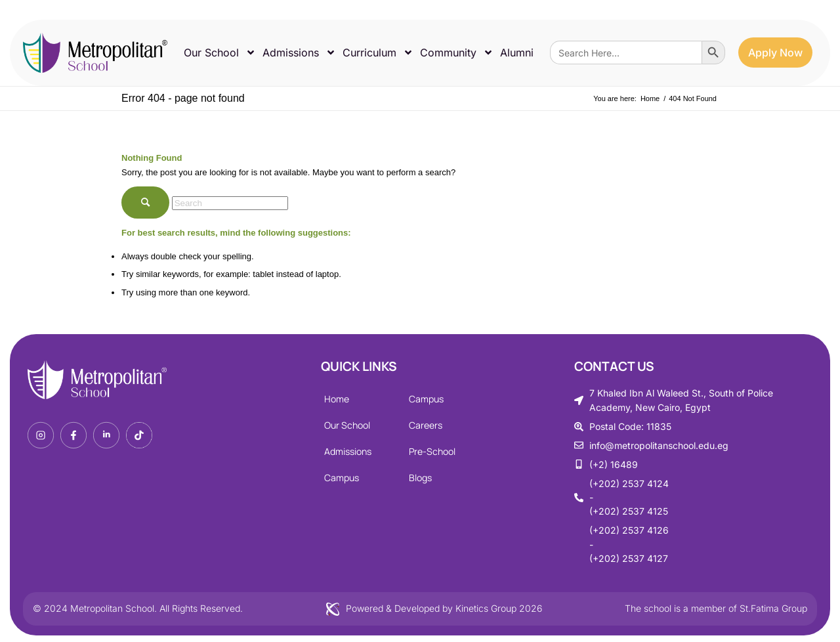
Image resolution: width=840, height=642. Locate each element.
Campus (342, 478)
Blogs (420, 478)
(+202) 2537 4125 (629, 511)
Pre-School (432, 451)
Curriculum (378, 53)
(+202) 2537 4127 (629, 558)
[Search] (230, 203)
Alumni (517, 53)
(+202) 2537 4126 (629, 530)
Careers (426, 425)
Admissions (299, 53)
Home (337, 399)
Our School (220, 53)
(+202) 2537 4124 (629, 483)
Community (457, 53)
